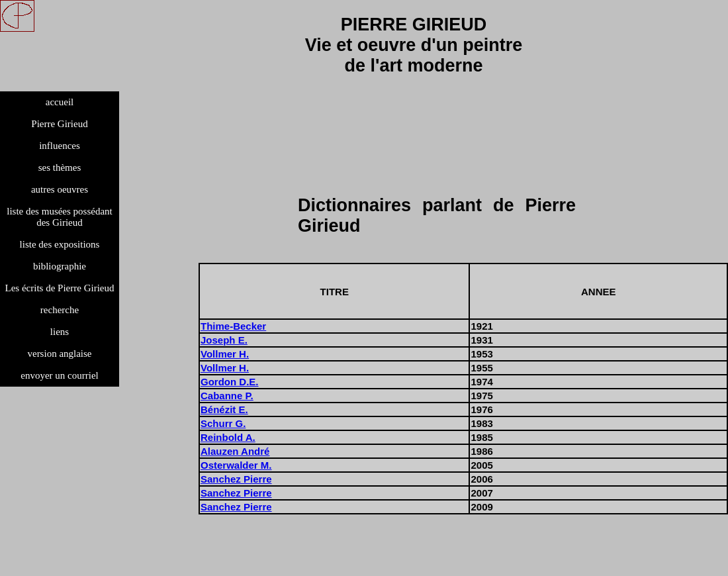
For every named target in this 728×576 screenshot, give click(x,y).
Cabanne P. (227, 396)
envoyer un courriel (59, 375)
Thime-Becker (233, 326)
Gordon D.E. (230, 382)
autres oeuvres (60, 189)
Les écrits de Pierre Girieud (60, 288)
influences (60, 146)
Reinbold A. (228, 437)
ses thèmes (60, 168)
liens (60, 332)
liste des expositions (60, 244)
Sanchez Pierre (236, 479)
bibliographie (60, 266)
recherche (60, 310)
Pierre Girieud (59, 124)
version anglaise (59, 354)
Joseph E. (224, 340)
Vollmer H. (225, 354)
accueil (60, 102)
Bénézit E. (224, 409)
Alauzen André (235, 451)
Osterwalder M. (236, 465)
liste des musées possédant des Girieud (60, 217)
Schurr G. (223, 423)
